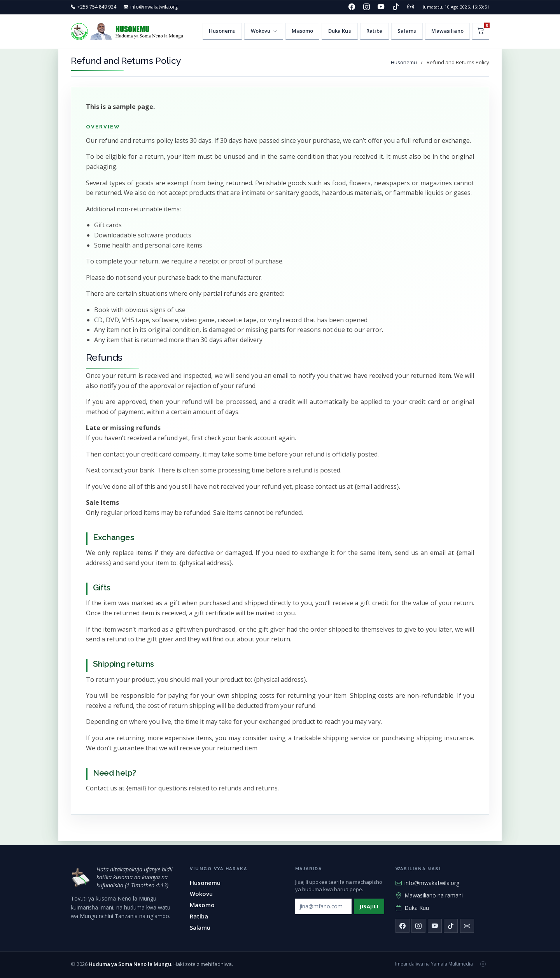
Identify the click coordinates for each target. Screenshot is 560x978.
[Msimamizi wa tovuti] (483, 964)
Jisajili (369, 906)
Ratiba (374, 31)
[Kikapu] (481, 32)
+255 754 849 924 (97, 7)
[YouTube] (381, 7)
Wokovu (201, 894)
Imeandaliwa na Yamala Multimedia (434, 964)
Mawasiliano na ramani (429, 896)
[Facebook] (352, 7)
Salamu (407, 31)
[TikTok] (396, 7)
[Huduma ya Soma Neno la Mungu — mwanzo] (80, 878)
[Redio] (410, 7)
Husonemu (222, 31)
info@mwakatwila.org (154, 7)
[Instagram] (366, 7)
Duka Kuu (340, 31)
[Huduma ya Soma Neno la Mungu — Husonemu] (129, 32)
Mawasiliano (447, 31)
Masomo (302, 31)
